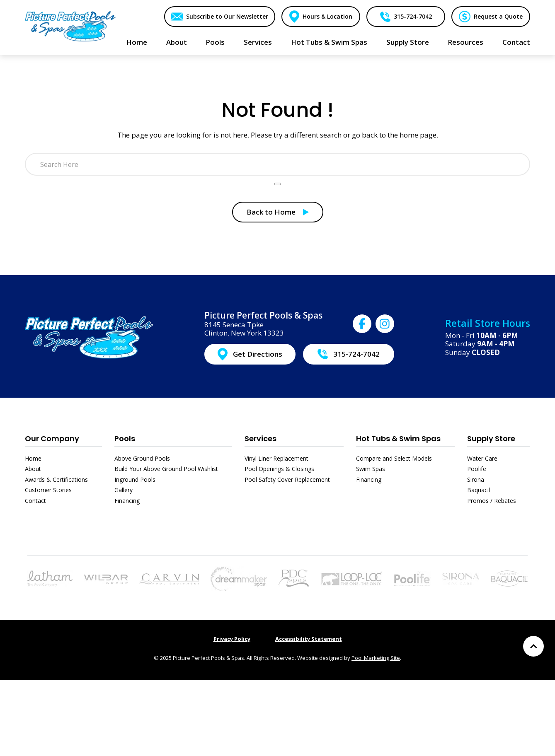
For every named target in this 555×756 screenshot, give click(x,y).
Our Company (52, 438)
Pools (125, 438)
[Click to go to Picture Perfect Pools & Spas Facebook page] (362, 324)
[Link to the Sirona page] (461, 578)
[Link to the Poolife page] (413, 578)
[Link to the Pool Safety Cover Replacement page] (351, 578)
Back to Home (271, 212)
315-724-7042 (412, 16)
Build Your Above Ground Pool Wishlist (166, 469)
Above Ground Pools (142, 458)
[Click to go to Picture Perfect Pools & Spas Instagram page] (385, 324)
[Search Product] (278, 184)
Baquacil (479, 490)
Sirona (476, 479)
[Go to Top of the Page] (533, 646)
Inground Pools (135, 479)
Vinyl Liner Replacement (276, 458)
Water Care (482, 458)
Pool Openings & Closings (279, 469)
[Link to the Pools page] (50, 578)
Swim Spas (371, 469)
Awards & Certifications (56, 479)
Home (33, 458)
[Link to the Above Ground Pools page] (106, 578)
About (33, 469)
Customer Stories (48, 490)
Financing (127, 501)
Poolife (477, 469)
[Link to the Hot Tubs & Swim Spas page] (239, 578)
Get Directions (258, 354)
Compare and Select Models (394, 458)
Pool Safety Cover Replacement (287, 479)
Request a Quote (498, 16)
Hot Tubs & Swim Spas (398, 438)
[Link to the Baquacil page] (509, 578)
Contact (35, 501)
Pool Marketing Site (376, 658)
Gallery (124, 490)
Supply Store (491, 438)
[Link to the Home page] (70, 26)
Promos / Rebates (492, 501)
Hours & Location (327, 16)
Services (261, 438)
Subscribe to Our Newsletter (227, 16)
